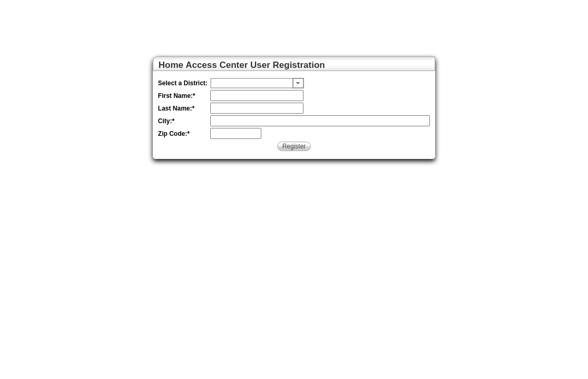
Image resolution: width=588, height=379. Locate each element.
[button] (298, 83)
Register (294, 146)
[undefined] (251, 83)
